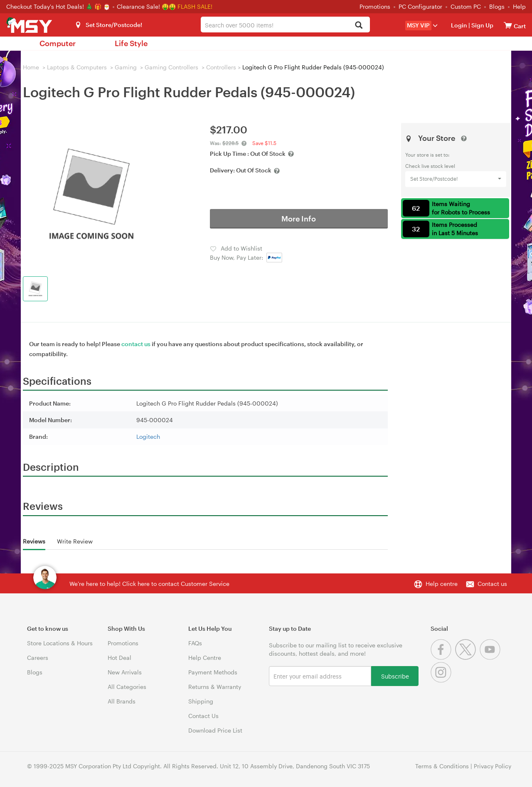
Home (31, 67)
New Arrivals (125, 672)
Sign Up (482, 25)
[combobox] (285, 25)
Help (519, 6)
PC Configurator (420, 6)
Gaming (126, 67)
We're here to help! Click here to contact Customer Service (149, 584)
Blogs (497, 6)
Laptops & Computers (77, 67)
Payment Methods (213, 672)
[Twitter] (467, 658)
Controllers (221, 67)
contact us (136, 344)
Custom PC (466, 6)
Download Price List (215, 730)
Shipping (201, 701)
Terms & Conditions (442, 766)
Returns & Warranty (215, 687)
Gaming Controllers (171, 67)
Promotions (375, 6)
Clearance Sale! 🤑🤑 (146, 6)
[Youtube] (491, 658)
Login (459, 25)
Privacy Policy (493, 766)
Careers (38, 658)
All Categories (127, 687)
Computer (58, 43)
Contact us (492, 584)
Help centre (442, 584)
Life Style (131, 43)
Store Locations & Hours (60, 643)
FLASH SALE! (195, 6)
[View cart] (508, 25)
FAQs (195, 643)
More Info (299, 219)
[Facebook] (443, 658)
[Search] (359, 26)
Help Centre (205, 658)
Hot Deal (119, 658)
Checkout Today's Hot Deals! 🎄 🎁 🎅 (59, 6)
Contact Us (203, 716)
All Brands (122, 701)
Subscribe (395, 676)
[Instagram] (442, 680)
